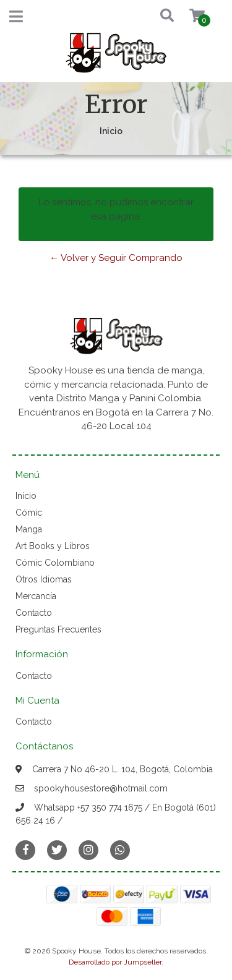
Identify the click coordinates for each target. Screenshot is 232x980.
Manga (29, 529)
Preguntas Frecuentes (58, 629)
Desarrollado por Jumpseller (115, 962)
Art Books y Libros (53, 546)
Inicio (26, 496)
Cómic (29, 513)
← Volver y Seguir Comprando (116, 258)
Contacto (34, 613)
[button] (155, 16)
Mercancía (36, 596)
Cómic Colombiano (55, 563)
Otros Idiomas (44, 579)
